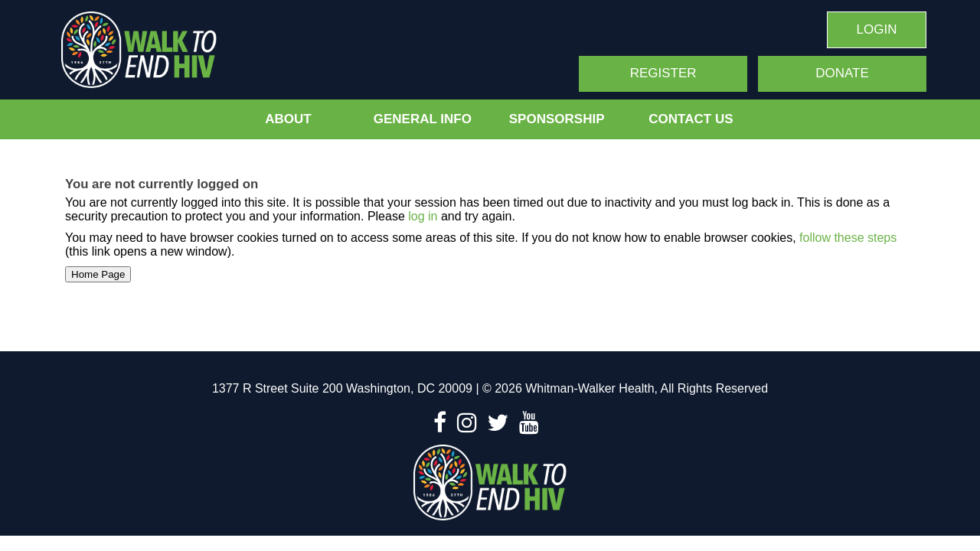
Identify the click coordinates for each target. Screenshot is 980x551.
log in (423, 216)
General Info (423, 119)
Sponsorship (557, 119)
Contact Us (691, 119)
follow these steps (847, 238)
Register (663, 73)
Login (877, 29)
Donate (842, 73)
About (288, 119)
